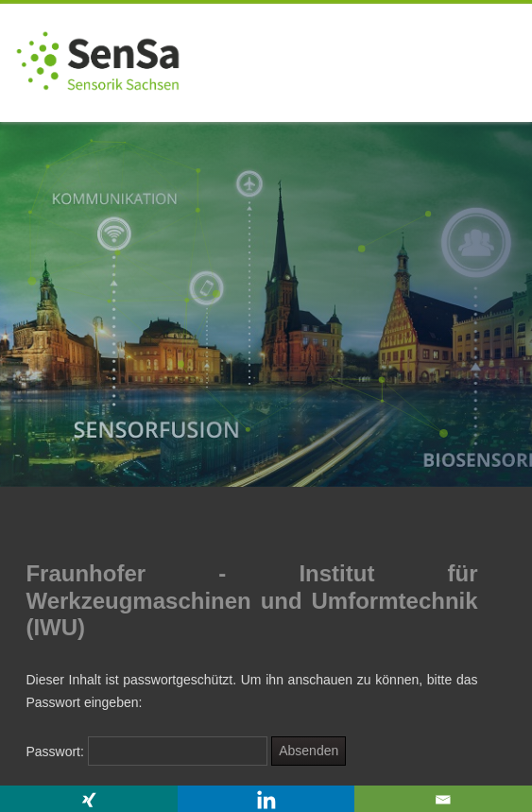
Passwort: (146, 752)
